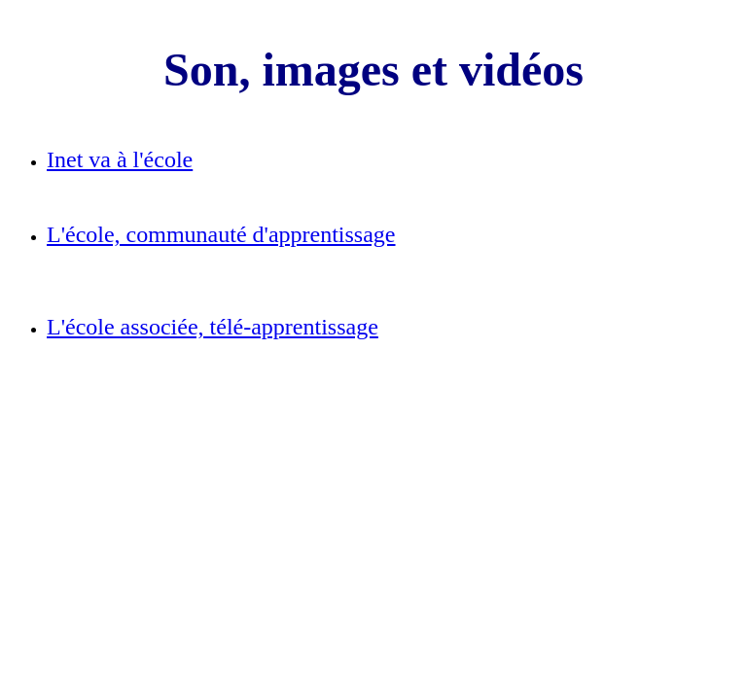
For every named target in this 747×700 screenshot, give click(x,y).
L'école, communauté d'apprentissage (221, 234)
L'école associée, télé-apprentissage (213, 327)
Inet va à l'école (120, 159)
